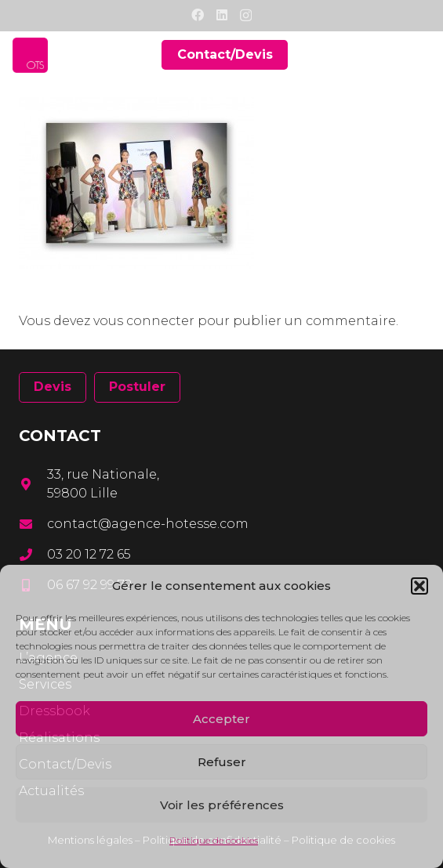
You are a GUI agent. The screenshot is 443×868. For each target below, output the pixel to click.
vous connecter (144, 321)
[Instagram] (246, 16)
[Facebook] (198, 15)
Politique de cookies (214, 840)
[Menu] (421, 55)
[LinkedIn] (222, 15)
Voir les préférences (222, 805)
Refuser (222, 762)
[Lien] (30, 55)
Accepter (221, 719)
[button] (419, 586)
